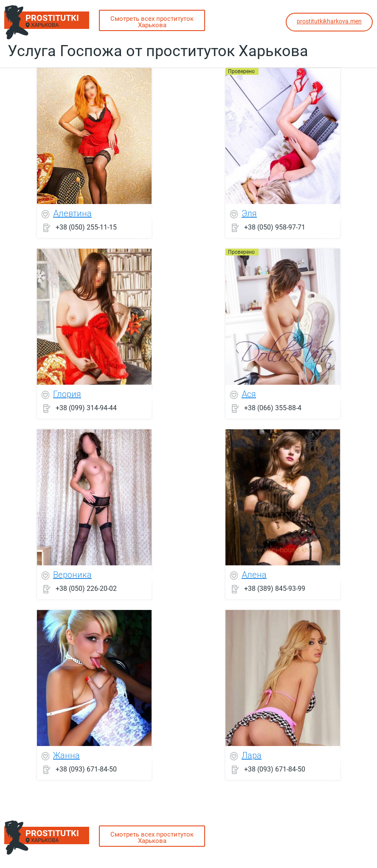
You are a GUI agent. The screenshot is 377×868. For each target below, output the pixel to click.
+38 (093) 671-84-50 (86, 769)
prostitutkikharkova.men (329, 21)
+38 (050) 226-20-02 (86, 589)
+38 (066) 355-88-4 (273, 408)
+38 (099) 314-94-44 (86, 408)
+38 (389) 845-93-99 (275, 589)
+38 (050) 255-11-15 (86, 227)
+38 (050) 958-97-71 (275, 227)
